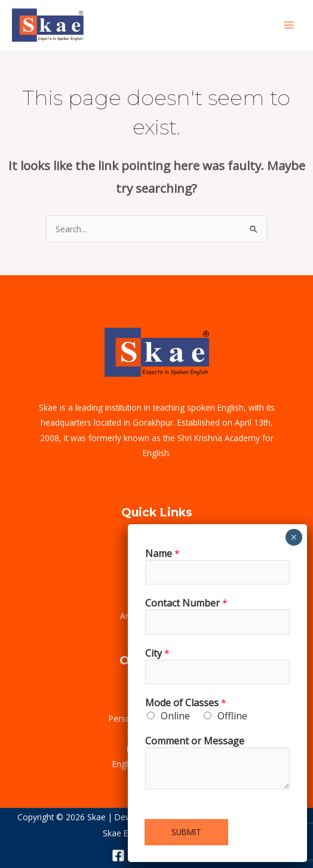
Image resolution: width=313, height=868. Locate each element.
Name (162, 553)
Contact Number (186, 603)
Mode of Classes (186, 703)
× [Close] (294, 537)
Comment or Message (195, 741)
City (157, 653)
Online (175, 716)
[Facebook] (118, 855)
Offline (232, 716)
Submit (186, 832)
